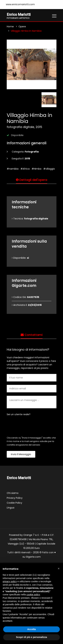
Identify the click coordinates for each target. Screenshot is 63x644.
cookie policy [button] (33, 595)
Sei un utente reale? (19, 414)
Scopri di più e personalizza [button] (31, 637)
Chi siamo (13, 493)
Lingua (10, 508)
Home (10, 27)
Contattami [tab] (32, 335)
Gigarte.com (33, 557)
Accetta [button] (32, 629)
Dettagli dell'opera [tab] (32, 180)
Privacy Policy (15, 498)
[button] (59, 569)
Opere (22, 27)
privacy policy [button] (10, 581)
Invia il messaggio (21, 454)
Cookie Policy (14, 503)
